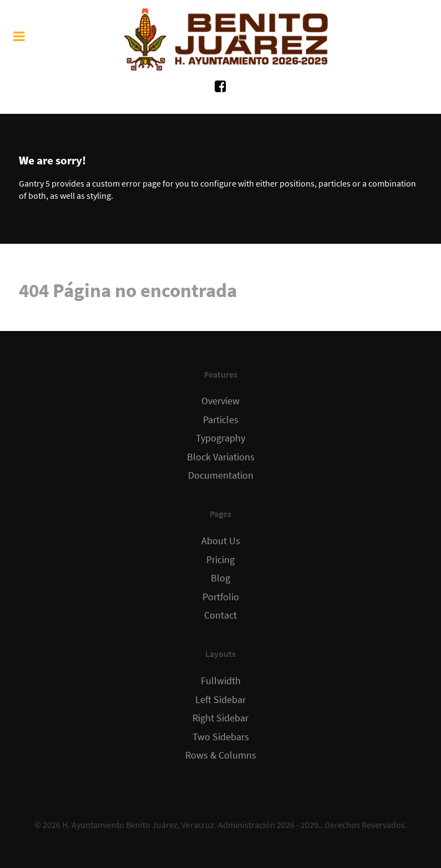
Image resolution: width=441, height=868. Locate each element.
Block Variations (221, 457)
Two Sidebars (221, 737)
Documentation (221, 475)
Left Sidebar (220, 700)
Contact (220, 615)
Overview (220, 401)
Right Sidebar (220, 718)
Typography (220, 438)
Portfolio (221, 597)
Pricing (220, 560)
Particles (221, 420)
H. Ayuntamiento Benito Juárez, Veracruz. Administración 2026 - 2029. (191, 825)
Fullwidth (221, 681)
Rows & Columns (221, 755)
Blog (220, 578)
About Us (221, 541)
